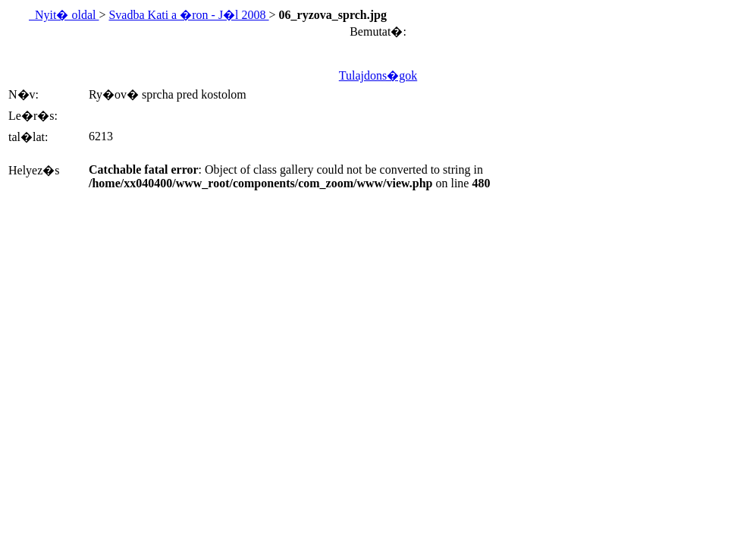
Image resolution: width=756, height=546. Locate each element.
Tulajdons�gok (378, 75)
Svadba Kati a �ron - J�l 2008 (188, 15)
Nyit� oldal (64, 15)
